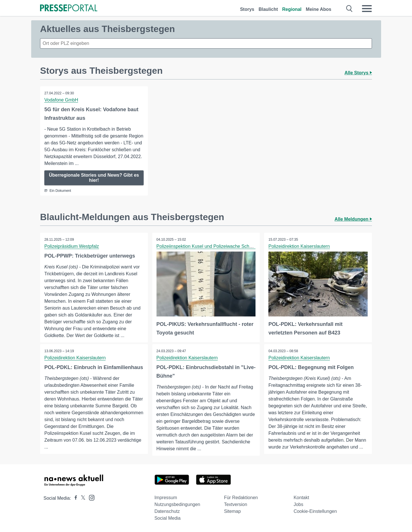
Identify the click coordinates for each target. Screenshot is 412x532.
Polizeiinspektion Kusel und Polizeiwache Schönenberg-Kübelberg (224, 246)
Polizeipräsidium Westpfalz (72, 246)
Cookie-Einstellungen (315, 511)
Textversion (236, 504)
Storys (247, 9)
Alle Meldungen (353, 219)
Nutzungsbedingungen (177, 504)
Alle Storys (358, 73)
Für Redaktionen (241, 498)
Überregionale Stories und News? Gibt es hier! (94, 178)
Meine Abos (319, 9)
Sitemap (232, 511)
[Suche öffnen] (349, 9)
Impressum (166, 498)
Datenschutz (167, 511)
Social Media (168, 518)
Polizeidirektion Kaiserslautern (299, 246)
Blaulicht (268, 9)
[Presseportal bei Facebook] (74, 498)
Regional (292, 9)
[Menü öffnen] (367, 9)
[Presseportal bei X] (81, 498)
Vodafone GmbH (61, 100)
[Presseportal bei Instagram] (90, 497)
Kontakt (301, 498)
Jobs (298, 504)
